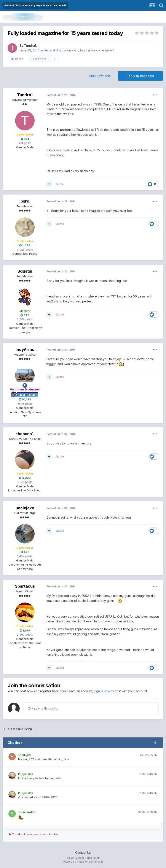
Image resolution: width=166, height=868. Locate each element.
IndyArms (25, 349)
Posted (61, 95)
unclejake (25, 508)
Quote (60, 184)
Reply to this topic (140, 76)
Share (17, 59)
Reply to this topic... (43, 708)
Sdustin (25, 271)
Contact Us (83, 853)
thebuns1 (25, 434)
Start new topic (100, 76)
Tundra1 (30, 46)
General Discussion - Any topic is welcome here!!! (79, 50)
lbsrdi (25, 201)
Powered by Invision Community (83, 862)
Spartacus (25, 586)
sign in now (102, 691)
